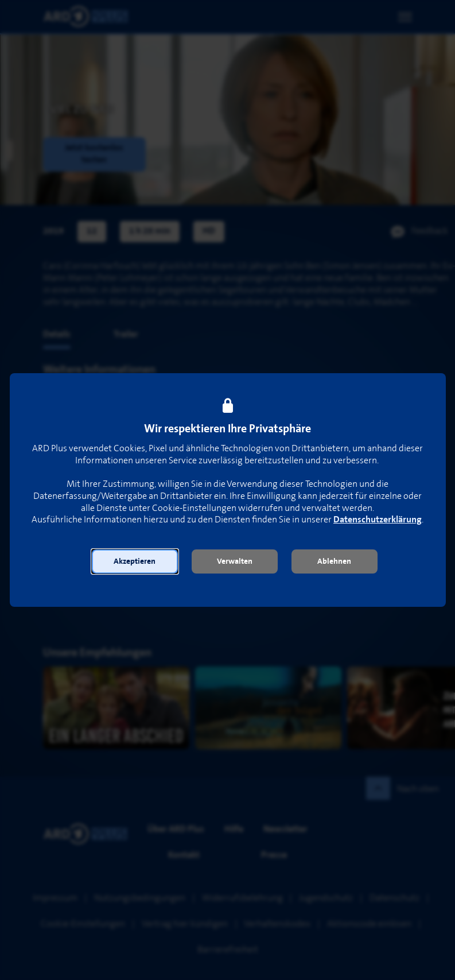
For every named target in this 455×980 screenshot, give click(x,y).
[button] (135, 561)
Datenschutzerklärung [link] (378, 520)
